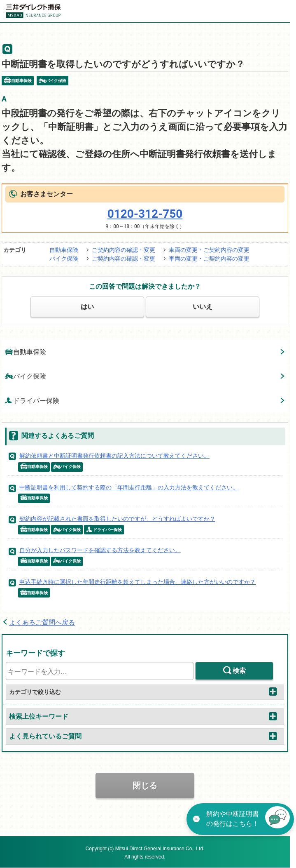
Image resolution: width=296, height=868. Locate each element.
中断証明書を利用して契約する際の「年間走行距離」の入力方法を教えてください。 (129, 487)
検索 (239, 671)
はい (87, 307)
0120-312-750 (145, 214)
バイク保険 (64, 259)
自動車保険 (64, 250)
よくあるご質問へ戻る (42, 622)
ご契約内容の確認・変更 (124, 250)
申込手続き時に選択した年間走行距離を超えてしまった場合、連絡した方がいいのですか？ (138, 582)
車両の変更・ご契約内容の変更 (209, 250)
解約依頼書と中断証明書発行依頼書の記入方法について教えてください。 (114, 456)
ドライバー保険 (32, 400)
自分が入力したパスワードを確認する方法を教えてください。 (100, 550)
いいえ (203, 307)
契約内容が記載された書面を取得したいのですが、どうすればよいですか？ (117, 519)
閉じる (145, 786)
